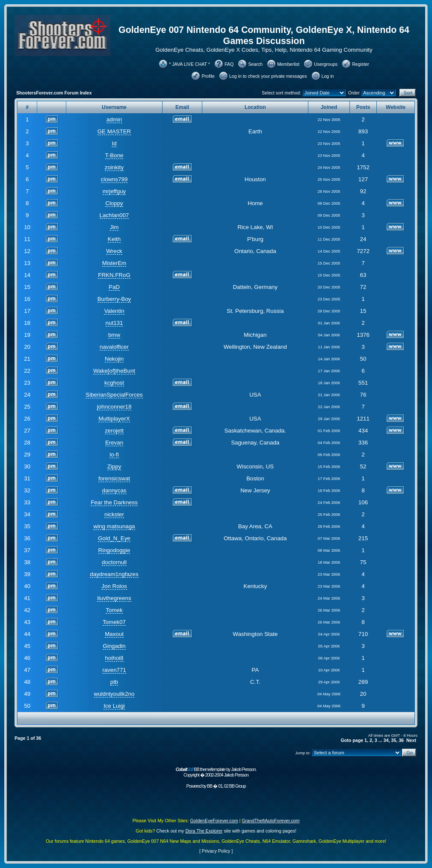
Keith (114, 239)
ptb (114, 682)
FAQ (229, 64)
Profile (208, 76)
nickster (114, 514)
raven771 (114, 670)
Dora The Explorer (204, 831)
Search (255, 64)
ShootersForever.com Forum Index (54, 93)
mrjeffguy (114, 191)
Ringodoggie (114, 550)
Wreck (114, 251)
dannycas (114, 490)
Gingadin (114, 646)
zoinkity (114, 167)
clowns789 (114, 179)
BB (210, 786)
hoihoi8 (114, 658)
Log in (328, 76)
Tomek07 (114, 622)
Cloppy (114, 203)
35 (394, 740)
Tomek (114, 610)
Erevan (114, 443)
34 (386, 740)
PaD (114, 287)
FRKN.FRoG (114, 275)
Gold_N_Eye (114, 538)
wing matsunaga (114, 526)
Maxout (114, 634)
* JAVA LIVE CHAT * (189, 64)
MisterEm (114, 263)
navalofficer (114, 347)
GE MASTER (114, 131)
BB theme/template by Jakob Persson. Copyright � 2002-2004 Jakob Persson (216, 772)
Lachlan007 (114, 215)
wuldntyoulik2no (114, 694)
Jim (114, 227)
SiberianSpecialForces (114, 395)
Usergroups (326, 64)
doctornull (114, 562)
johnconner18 (114, 407)
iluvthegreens (114, 598)
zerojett (114, 431)
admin (114, 119)
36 (401, 740)
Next (411, 740)
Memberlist (288, 64)
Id (114, 143)
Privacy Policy (216, 851)
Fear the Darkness (114, 502)
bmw (114, 335)
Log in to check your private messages (268, 76)
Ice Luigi (114, 706)
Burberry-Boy (114, 299)
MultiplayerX (114, 419)
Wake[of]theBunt (114, 371)
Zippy (114, 466)
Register (361, 64)
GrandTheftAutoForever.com (271, 821)
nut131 (114, 323)
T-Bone (114, 155)
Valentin (114, 311)
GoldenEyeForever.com (214, 821)
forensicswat (114, 478)
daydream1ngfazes (114, 574)
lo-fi (114, 455)
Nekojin (114, 359)
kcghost (114, 383)
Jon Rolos (114, 586)
